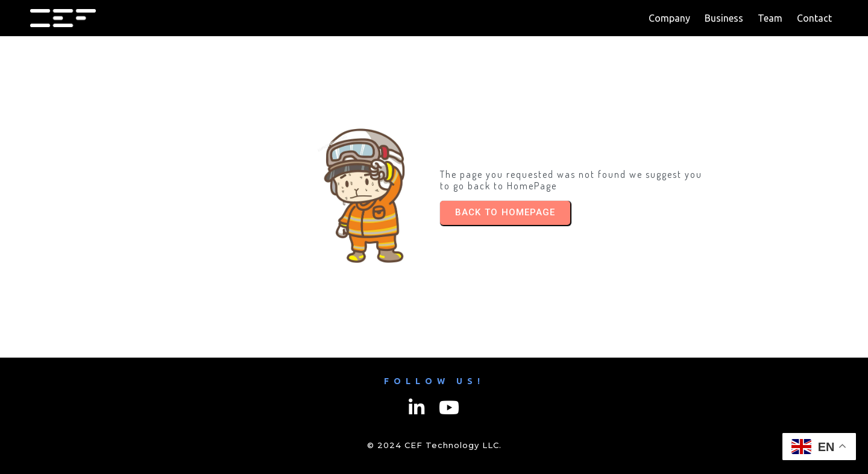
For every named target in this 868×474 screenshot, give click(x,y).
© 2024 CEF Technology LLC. (434, 445)
